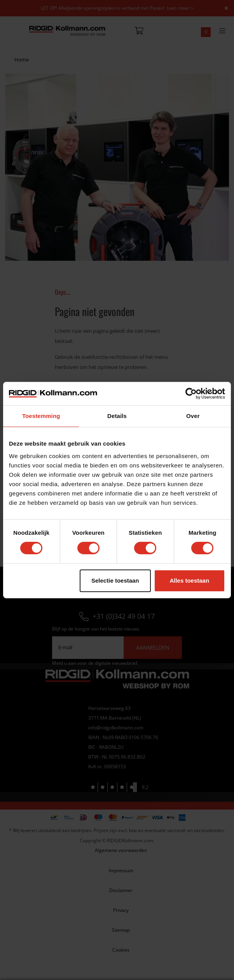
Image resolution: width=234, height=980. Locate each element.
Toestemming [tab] (41, 416)
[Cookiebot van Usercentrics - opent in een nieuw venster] (191, 393)
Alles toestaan (189, 580)
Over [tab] (193, 416)
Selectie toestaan (115, 580)
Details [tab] (117, 416)
